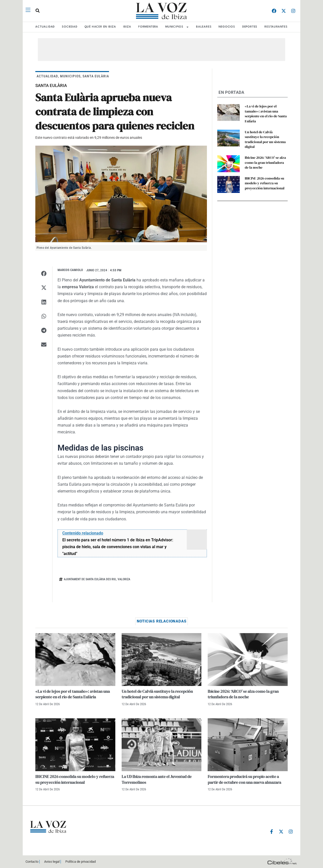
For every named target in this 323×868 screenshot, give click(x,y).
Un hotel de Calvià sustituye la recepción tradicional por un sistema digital (265, 139)
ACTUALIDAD (45, 27)
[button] (38, 11)
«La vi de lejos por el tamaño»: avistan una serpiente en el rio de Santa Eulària (266, 114)
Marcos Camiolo (70, 270)
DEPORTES (250, 27)
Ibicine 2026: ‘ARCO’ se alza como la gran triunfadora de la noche (265, 162)
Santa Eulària (96, 76)
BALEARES (204, 27)
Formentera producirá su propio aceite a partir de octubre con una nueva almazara (244, 779)
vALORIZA (124, 579)
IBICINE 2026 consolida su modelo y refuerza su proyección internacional (265, 183)
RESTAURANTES (276, 27)
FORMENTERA (148, 27)
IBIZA (127, 27)
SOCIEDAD (70, 27)
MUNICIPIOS (177, 27)
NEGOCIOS (227, 27)
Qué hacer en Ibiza (100, 27)
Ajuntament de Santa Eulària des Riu (90, 579)
